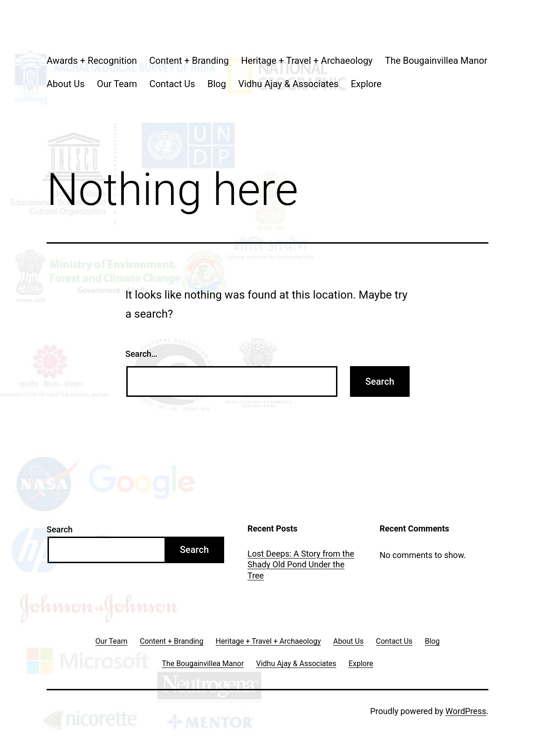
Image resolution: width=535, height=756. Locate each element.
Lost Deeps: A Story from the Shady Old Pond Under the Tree (301, 565)
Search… (141, 354)
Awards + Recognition (92, 61)
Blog (217, 84)
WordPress (466, 711)
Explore (366, 84)
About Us (66, 84)
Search (60, 529)
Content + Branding (189, 61)
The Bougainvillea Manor (436, 61)
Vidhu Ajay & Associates (288, 84)
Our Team (117, 84)
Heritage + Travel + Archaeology (307, 61)
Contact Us (172, 84)
